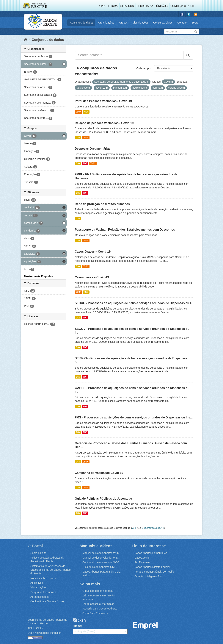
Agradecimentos (40, 597)
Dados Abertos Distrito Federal (152, 567)
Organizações (106, 23)
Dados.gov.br (142, 558)
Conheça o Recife (183, 6)
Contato (182, 23)
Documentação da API (153, 528)
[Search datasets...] (129, 55)
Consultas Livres (163, 23)
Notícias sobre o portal (43, 578)
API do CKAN (36, 628)
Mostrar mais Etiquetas (38, 276)
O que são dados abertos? (98, 591)
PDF (85, 163)
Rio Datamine (142, 562)
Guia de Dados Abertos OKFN (100, 567)
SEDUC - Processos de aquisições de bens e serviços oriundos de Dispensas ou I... (134, 303)
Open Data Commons (95, 613)
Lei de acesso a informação (98, 604)
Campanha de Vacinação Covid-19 (99, 473)
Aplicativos (37, 583)
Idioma (77, 626)
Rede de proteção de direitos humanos (102, 204)
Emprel (145, 625)
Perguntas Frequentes (43, 592)
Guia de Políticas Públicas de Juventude (103, 499)
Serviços (127, 6)
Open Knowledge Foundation (44, 633)
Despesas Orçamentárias (93, 149)
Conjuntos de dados (82, 23)
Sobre (195, 23)
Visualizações (140, 23)
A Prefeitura (108, 6)
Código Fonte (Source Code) (47, 601)
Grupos (123, 23)
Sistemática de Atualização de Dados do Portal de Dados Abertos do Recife (51, 570)
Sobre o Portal (39, 553)
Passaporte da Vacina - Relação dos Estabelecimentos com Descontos (125, 230)
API (134, 528)
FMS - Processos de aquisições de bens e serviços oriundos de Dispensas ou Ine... (134, 417)
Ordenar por (144, 68)
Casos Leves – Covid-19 (92, 277)
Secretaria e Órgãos (152, 6)
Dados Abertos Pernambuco (151, 553)
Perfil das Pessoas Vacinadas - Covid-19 (103, 101)
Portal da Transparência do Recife (154, 572)
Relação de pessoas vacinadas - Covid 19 (104, 123)
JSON (79, 112)
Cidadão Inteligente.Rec (148, 576)
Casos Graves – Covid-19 (93, 252)
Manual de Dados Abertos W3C (101, 553)
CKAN (79, 620)
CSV (86, 112)
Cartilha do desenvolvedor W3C (101, 562)
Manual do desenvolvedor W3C (101, 558)
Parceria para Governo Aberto (100, 609)
